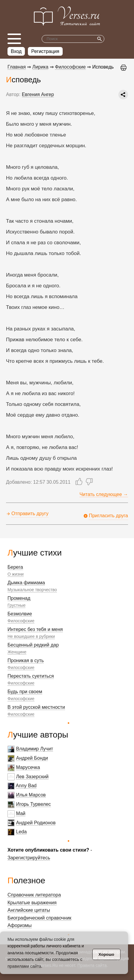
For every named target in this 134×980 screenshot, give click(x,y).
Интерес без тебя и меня (35, 629)
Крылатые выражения (32, 903)
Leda (21, 832)
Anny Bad (26, 786)
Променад (19, 598)
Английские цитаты (29, 910)
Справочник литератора (34, 895)
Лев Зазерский (32, 777)
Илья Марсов (31, 795)
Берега (15, 567)
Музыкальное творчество (32, 590)
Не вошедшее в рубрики (31, 636)
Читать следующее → (104, 494)
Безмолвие (20, 614)
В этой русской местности (36, 707)
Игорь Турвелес (33, 804)
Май (21, 813)
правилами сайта (24, 966)
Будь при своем (25, 692)
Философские (21, 621)
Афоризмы (20, 925)
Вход (16, 51)
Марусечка (28, 767)
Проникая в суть (26, 660)
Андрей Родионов (36, 823)
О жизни (16, 574)
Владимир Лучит (34, 749)
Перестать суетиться (31, 676)
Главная (17, 67)
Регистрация (45, 51)
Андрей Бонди (32, 758)
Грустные (16, 605)
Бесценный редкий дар (33, 645)
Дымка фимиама (26, 583)
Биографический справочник (39, 918)
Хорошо (106, 954)
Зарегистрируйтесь (29, 858)
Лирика (40, 67)
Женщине (17, 652)
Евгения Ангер (38, 94)
